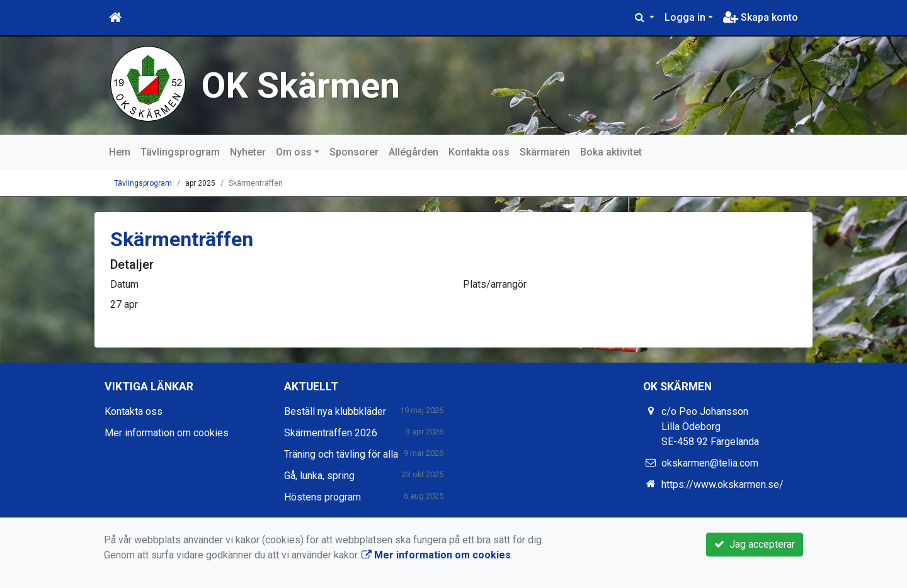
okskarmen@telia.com (710, 463)
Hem (120, 152)
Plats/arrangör (495, 284)
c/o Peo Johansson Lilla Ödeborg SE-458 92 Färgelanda (710, 427)
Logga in (685, 17)
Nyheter (248, 152)
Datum (124, 284)
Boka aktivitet (611, 152)
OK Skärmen (303, 85)
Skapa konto (761, 17)
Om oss (294, 152)
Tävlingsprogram (180, 152)
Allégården (414, 152)
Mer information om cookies (167, 433)
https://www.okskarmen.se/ (722, 484)
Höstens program (322, 497)
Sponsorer (354, 152)
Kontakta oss (479, 152)
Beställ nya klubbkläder (335, 411)
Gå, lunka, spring (319, 476)
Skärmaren (545, 152)
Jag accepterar (755, 544)
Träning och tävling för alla (341, 454)
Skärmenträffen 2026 (331, 433)
